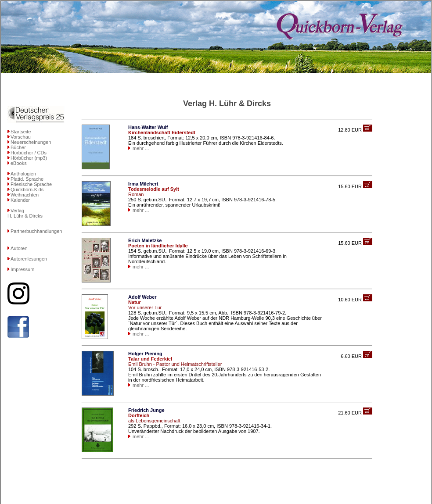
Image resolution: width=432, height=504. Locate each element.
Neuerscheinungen (31, 142)
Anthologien (23, 174)
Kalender (20, 200)
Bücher (18, 147)
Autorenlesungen (29, 259)
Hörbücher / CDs (29, 153)
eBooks (19, 163)
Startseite (21, 132)
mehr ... (141, 148)
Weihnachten (25, 195)
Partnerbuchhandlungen (36, 231)
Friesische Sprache (31, 184)
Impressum (22, 269)
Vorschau (21, 137)
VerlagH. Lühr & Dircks (25, 213)
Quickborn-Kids (27, 189)
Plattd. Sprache (27, 179)
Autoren (19, 248)
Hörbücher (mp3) (29, 158)
